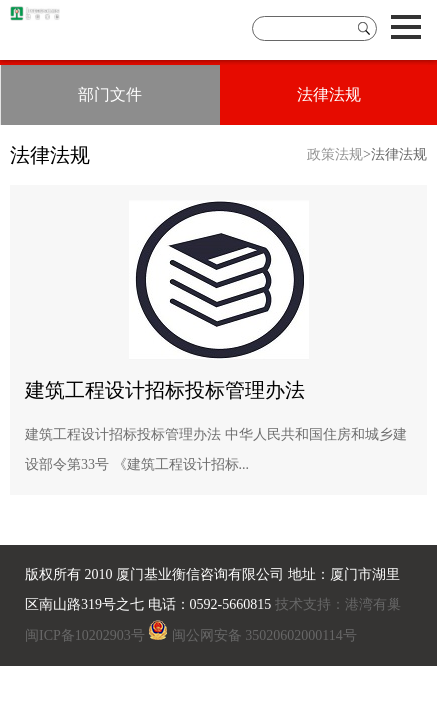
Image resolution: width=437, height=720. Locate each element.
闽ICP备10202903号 (85, 635)
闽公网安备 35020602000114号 (264, 635)
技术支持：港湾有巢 (336, 604)
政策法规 (335, 154)
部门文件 (110, 94)
